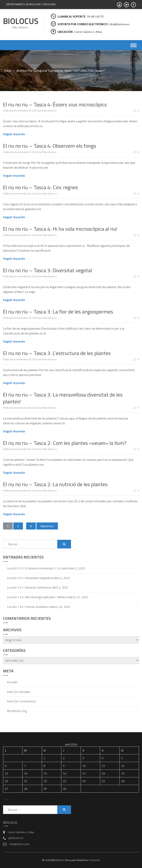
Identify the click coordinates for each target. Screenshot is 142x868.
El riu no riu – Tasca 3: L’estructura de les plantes (57, 353)
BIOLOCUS (21, 21)
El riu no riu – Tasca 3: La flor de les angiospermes (58, 312)
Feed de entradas (19, 692)
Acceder (12, 682)
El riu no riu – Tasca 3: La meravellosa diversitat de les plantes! (63, 398)
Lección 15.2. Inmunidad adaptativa (30, 578)
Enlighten (95, 860)
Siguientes (47, 526)
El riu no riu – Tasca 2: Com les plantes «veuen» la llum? (65, 443)
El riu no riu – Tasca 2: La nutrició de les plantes (55, 484)
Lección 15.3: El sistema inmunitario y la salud (38, 568)
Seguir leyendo (14, 134)
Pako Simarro (49, 111)
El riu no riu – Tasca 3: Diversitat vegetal (47, 270)
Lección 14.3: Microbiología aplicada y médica (37, 597)
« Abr (6, 799)
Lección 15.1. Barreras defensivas (29, 587)
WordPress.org (17, 711)
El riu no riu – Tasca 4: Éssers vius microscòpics (55, 104)
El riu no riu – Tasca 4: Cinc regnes (41, 187)
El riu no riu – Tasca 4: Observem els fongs (50, 146)
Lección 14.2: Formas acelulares (28, 607)
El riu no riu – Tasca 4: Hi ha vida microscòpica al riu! (60, 229)
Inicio (8, 71)
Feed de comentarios (21, 701)
